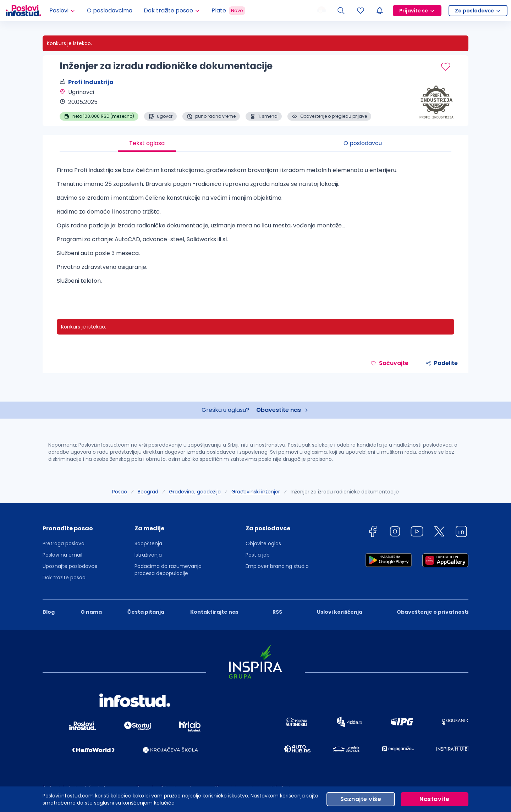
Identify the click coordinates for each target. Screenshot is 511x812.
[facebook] (373, 533)
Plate (228, 11)
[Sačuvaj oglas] (446, 67)
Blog (49, 612)
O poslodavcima (110, 10)
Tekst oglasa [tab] (147, 143)
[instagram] (395, 533)
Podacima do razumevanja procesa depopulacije (168, 570)
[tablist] (255, 143)
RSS (277, 612)
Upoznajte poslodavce (70, 566)
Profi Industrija (91, 82)
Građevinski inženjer (256, 492)
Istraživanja (148, 555)
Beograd (148, 492)
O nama (91, 612)
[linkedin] (461, 533)
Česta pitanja (146, 612)
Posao (120, 492)
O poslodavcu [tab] (363, 143)
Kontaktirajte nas (214, 612)
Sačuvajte (389, 363)
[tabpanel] (255, 228)
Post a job (258, 555)
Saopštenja (148, 543)
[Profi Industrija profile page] (433, 103)
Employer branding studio (277, 566)
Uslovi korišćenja (340, 612)
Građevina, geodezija (195, 492)
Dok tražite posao (64, 578)
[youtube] (417, 533)
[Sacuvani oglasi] (361, 11)
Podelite (442, 363)
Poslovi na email (62, 555)
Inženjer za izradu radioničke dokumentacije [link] (345, 492)
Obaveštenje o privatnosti (433, 612)
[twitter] (439, 533)
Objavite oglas (263, 543)
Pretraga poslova (64, 543)
